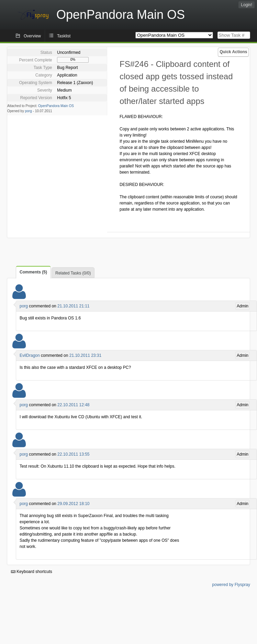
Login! (247, 5)
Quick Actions (233, 52)
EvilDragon (30, 355)
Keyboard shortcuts (32, 572)
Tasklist (64, 36)
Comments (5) (33, 272)
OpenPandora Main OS (56, 106)
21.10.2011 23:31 (85, 355)
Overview (32, 36)
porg (29, 111)
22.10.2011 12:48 (73, 405)
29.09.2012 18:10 (73, 504)
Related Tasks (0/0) (73, 273)
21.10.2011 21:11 (73, 306)
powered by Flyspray (231, 585)
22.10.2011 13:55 (73, 454)
